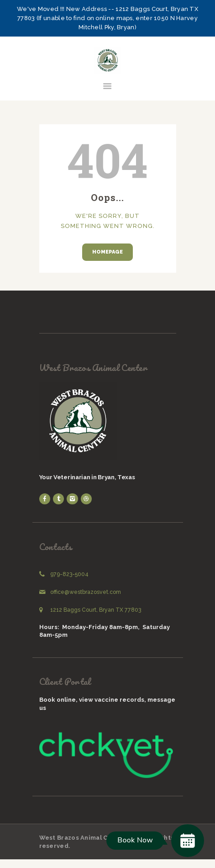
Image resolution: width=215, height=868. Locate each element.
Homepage (107, 252)
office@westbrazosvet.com (86, 592)
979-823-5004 (69, 574)
